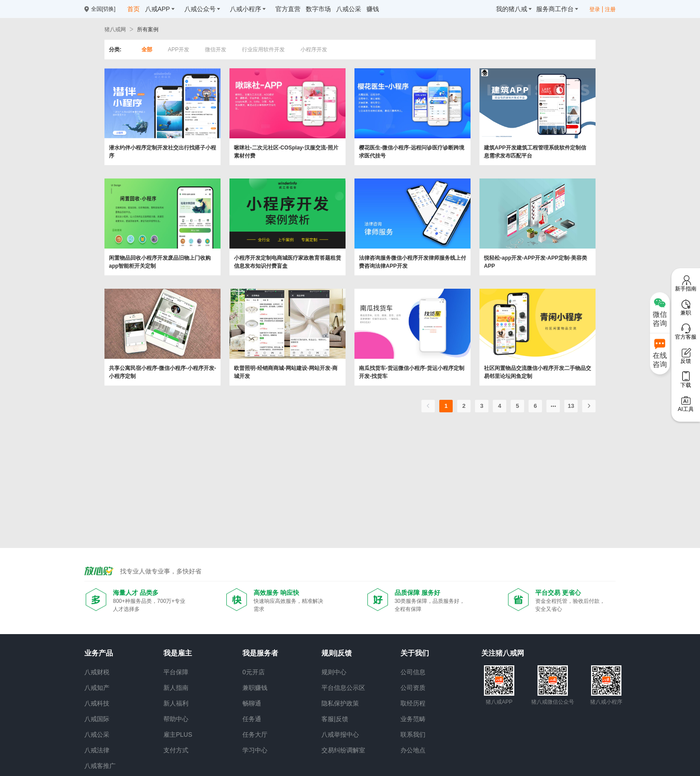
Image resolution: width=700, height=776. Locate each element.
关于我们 (415, 653)
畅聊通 (252, 703)
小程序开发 (314, 50)
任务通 (252, 719)
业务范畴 (413, 719)
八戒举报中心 (340, 735)
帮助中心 (176, 719)
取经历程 (413, 703)
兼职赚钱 (255, 688)
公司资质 (413, 688)
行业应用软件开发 (263, 50)
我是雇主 (178, 653)
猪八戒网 (115, 29)
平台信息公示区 (343, 688)
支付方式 (176, 750)
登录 (595, 9)
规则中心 (334, 672)
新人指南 (176, 688)
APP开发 (179, 50)
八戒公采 (97, 735)
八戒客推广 (100, 766)
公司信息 (413, 672)
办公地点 (413, 750)
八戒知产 (97, 688)
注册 (610, 9)
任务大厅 (255, 735)
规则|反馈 (337, 653)
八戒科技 (97, 703)
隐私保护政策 (340, 703)
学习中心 (255, 750)
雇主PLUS (178, 735)
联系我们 (413, 735)
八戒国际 (97, 719)
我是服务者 (260, 653)
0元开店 (254, 672)
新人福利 (176, 703)
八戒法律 (97, 750)
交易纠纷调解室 (343, 750)
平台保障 (176, 672)
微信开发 (216, 50)
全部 (147, 50)
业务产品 (99, 653)
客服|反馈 (335, 719)
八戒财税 (97, 672)
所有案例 (148, 29)
